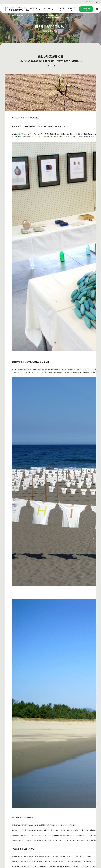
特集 (46, 16)
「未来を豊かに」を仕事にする (36, 16)
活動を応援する (86, 9)
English (97, 2)
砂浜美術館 (20, 134)
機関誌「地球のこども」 (19, 16)
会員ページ (89, 2)
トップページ (7, 16)
